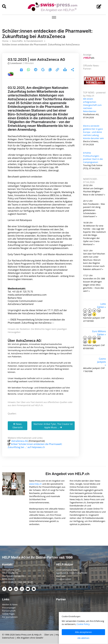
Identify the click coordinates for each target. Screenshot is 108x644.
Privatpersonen (64, 579)
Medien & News (10, 605)
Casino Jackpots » (102, 362)
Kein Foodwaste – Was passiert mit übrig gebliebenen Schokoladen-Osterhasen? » (94, 210)
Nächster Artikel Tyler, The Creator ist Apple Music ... (53, 426)
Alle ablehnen (83, 638)
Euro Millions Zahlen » (99, 333)
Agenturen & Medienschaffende (72, 573)
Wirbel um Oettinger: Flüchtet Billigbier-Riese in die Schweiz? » (94, 191)
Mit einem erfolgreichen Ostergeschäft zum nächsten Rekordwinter (92, 105)
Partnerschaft (9, 611)
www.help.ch (35, 484)
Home (5, 41)
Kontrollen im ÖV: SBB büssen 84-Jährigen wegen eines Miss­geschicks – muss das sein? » (94, 285)
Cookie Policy (83, 624)
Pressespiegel (9, 608)
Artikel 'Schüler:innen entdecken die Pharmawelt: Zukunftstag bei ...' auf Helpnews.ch (35, 446)
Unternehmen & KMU (67, 570)
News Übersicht (17, 426)
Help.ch (38, 635)
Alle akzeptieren (83, 632)
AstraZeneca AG (20, 441)
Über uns (49, 635)
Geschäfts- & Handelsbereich (27, 41)
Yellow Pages (8, 614)
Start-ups (61, 576)
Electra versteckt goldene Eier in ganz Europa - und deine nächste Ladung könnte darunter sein (93, 132)
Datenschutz (8, 638)
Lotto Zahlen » (101, 305)
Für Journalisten (10, 617)
